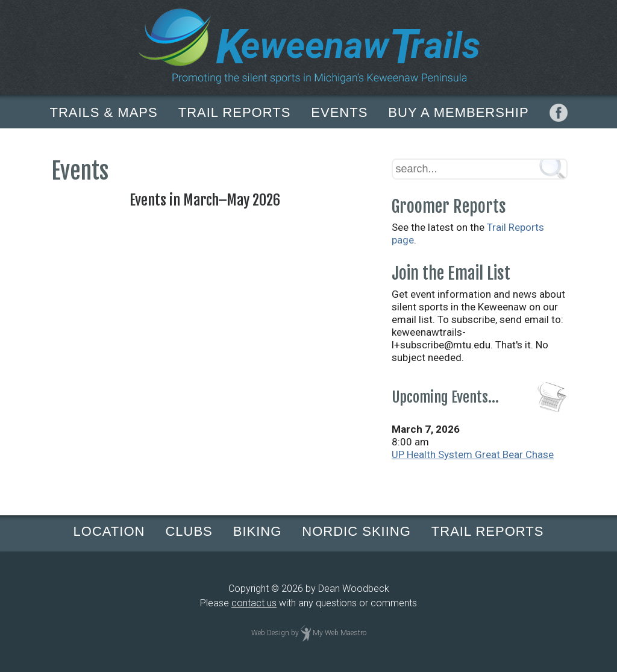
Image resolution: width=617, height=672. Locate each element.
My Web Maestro (340, 633)
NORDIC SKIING (356, 531)
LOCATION (109, 531)
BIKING (258, 531)
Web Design (270, 633)
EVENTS (339, 112)
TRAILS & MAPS (103, 112)
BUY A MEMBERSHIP (458, 112)
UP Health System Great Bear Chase (473, 454)
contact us (254, 603)
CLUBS (189, 531)
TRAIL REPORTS (235, 112)
